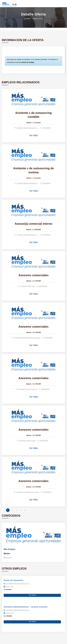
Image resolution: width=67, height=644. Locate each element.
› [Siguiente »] (29, 510)
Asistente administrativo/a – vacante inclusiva (26, 607)
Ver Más (33, 135)
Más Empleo (10, 549)
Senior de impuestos (13, 580)
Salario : (29, 123)
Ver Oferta (32, 595)
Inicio (27, 19)
